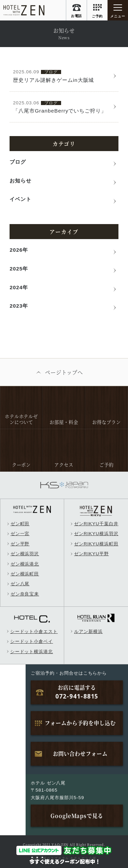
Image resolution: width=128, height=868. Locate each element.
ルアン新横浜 (88, 631)
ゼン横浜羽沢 (25, 554)
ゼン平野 (20, 544)
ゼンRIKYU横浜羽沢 (96, 534)
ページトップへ (64, 372)
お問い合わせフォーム (80, 753)
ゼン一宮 (20, 534)
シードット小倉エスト (34, 631)
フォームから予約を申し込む (80, 723)
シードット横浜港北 (32, 652)
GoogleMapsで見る (77, 815)
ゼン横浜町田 (25, 574)
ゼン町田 (20, 524)
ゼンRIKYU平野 (91, 554)
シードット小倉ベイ (32, 641)
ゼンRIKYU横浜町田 (96, 544)
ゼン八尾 (20, 584)
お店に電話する (77, 692)
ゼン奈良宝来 (25, 594)
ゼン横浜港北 (25, 564)
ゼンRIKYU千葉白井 (96, 524)
